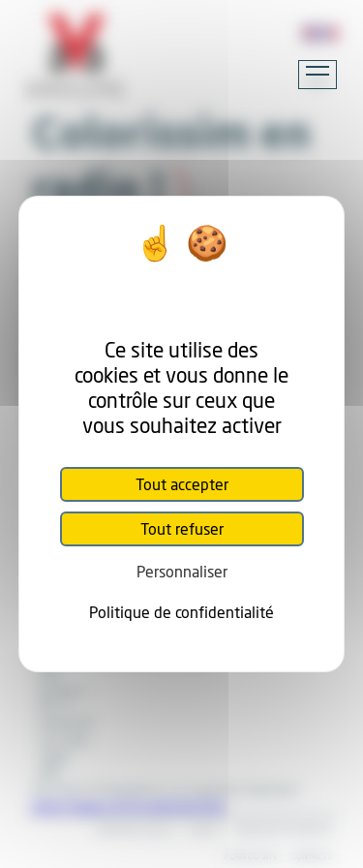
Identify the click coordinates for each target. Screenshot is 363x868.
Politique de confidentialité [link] (181, 612)
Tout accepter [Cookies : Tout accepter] (182, 484)
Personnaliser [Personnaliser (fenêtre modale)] (182, 571)
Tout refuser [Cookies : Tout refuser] (182, 528)
